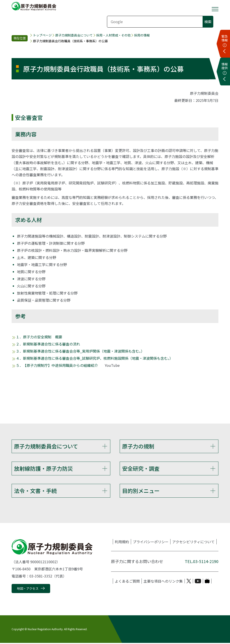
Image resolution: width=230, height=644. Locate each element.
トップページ (42, 35)
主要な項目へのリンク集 (163, 582)
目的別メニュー (141, 492)
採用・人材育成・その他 (113, 35)
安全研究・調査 (141, 469)
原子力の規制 (138, 446)
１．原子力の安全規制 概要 (39, 337)
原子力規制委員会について (74, 35)
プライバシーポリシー (151, 543)
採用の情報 (142, 35)
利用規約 (122, 543)
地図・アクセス (28, 590)
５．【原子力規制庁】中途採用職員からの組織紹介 (57, 365)
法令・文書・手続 (35, 492)
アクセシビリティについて (193, 543)
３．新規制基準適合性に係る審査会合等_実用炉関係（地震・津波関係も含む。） (80, 351)
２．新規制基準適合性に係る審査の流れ (48, 344)
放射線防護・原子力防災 (43, 469)
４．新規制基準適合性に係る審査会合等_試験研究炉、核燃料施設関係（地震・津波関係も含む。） (94, 358)
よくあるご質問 (127, 582)
